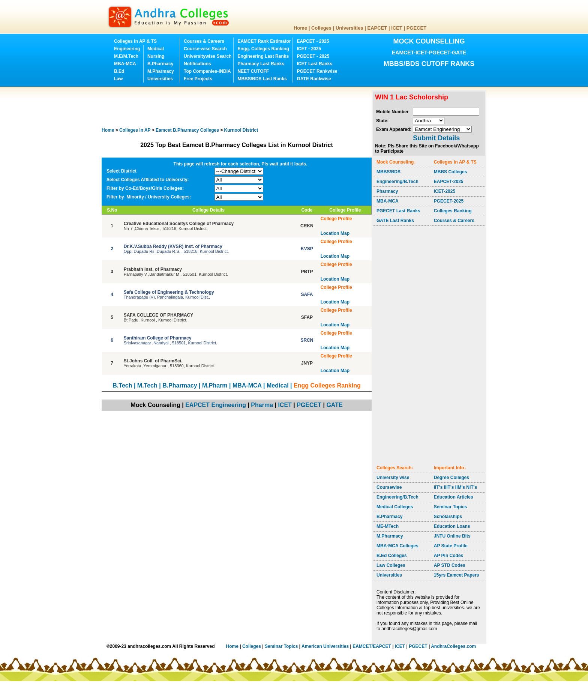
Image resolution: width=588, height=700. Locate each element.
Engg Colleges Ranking (327, 385)
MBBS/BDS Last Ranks (262, 79)
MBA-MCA (125, 64)
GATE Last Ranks (395, 221)
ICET (397, 28)
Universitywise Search (208, 56)
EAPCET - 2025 (313, 41)
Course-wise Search (205, 49)
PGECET (416, 28)
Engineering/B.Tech (397, 182)
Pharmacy (387, 191)
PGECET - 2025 (313, 56)
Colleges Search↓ (395, 468)
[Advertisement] (238, 107)
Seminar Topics (450, 507)
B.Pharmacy (160, 64)
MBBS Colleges (451, 172)
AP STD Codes (450, 565)
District (241, 130)
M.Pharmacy (161, 71)
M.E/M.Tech (126, 56)
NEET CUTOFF (253, 71)
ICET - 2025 (309, 49)
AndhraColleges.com (453, 646)
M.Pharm (215, 385)
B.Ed (119, 71)
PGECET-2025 (449, 201)
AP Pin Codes (448, 556)
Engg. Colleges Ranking (263, 49)
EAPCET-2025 (449, 182)
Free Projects (198, 79)
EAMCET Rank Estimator (264, 41)
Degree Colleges (451, 478)
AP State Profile (451, 546)
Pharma (262, 405)
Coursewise (389, 487)
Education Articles (454, 497)
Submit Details (436, 138)
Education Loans (452, 526)
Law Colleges (391, 565)
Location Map (335, 233)
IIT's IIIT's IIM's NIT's (455, 487)
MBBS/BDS (388, 172)
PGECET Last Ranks (398, 211)
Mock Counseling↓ (396, 162)
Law (118, 79)
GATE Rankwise (314, 79)
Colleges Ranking (453, 211)
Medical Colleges (395, 507)
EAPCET (377, 28)
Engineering (127, 49)
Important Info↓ (450, 468)
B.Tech (122, 385)
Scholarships (448, 517)
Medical (156, 49)
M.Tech (147, 385)
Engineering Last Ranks (263, 56)
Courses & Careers (204, 41)
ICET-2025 (445, 191)
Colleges (321, 28)
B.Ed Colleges (392, 556)
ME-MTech (388, 526)
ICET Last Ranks (314, 64)
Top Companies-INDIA (207, 71)
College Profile (336, 219)
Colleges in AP (135, 130)
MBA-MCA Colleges (397, 546)
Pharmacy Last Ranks (261, 64)
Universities (349, 28)
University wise (393, 478)
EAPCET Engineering (216, 405)
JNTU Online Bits (452, 536)
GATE (334, 405)
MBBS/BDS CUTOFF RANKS (429, 64)
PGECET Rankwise (317, 71)
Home (300, 28)
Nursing (156, 56)
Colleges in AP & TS (135, 41)
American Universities (325, 646)
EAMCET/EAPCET (372, 646)
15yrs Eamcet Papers (457, 575)
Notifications (197, 64)
